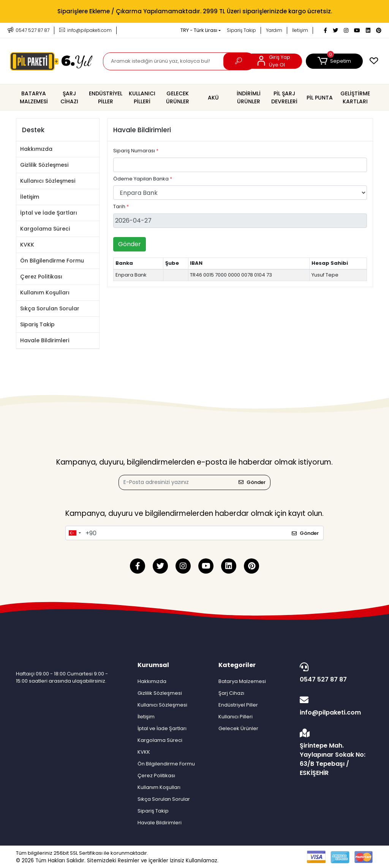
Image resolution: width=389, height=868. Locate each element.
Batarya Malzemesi (242, 681)
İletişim (300, 30)
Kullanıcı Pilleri (236, 717)
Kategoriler (237, 665)
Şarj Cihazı (231, 693)
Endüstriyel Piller (238, 705)
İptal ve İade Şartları (49, 213)
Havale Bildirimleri (45, 340)
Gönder (130, 244)
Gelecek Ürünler (238, 728)
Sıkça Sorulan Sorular (50, 308)
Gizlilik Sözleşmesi (44, 165)
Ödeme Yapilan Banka (143, 179)
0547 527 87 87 (334, 673)
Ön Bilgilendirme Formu (52, 261)
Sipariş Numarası (136, 151)
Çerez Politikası (41, 277)
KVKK (27, 245)
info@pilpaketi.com (334, 706)
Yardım (274, 30)
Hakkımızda (36, 149)
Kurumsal (153, 665)
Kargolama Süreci (45, 229)
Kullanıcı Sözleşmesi (48, 181)
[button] (334, 61)
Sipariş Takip (241, 30)
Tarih (121, 206)
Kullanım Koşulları (45, 292)
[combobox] (74, 533)
